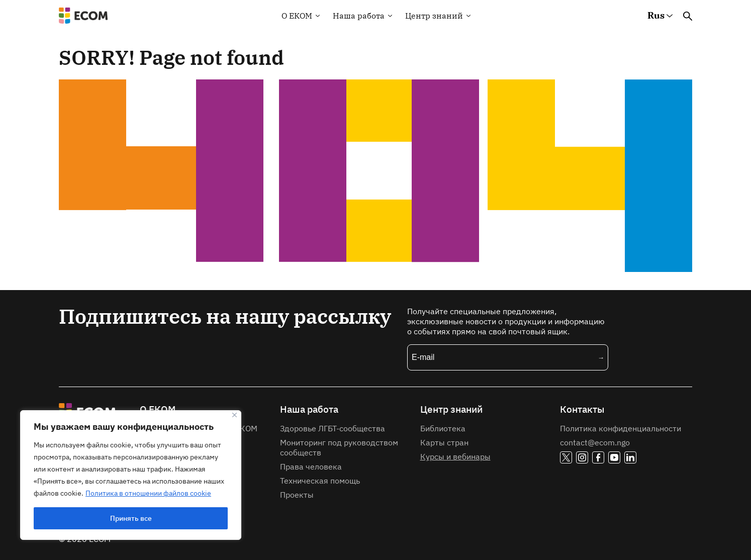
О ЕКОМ (158, 409)
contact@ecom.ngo (595, 442)
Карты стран (444, 442)
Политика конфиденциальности (621, 428)
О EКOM (297, 16)
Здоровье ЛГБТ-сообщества (333, 428)
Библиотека (443, 428)
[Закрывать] (234, 415)
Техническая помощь (320, 481)
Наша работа (359, 16)
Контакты (582, 409)
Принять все (131, 518)
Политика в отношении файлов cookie (148, 493)
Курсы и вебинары (455, 456)
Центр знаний (434, 16)
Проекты (297, 495)
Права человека (311, 466)
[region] (131, 475)
